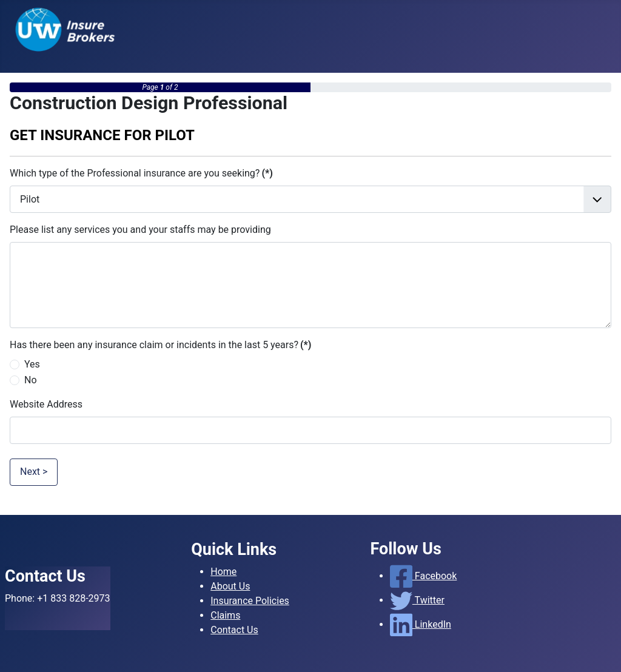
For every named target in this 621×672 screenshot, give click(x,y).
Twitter (417, 600)
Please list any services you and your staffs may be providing (140, 230)
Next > (34, 472)
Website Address (46, 404)
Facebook (424, 576)
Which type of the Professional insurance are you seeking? (141, 173)
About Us (230, 586)
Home (223, 572)
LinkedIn (421, 624)
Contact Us (234, 630)
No (31, 380)
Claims (225, 615)
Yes (32, 364)
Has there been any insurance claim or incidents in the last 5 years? (160, 345)
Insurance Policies (250, 601)
